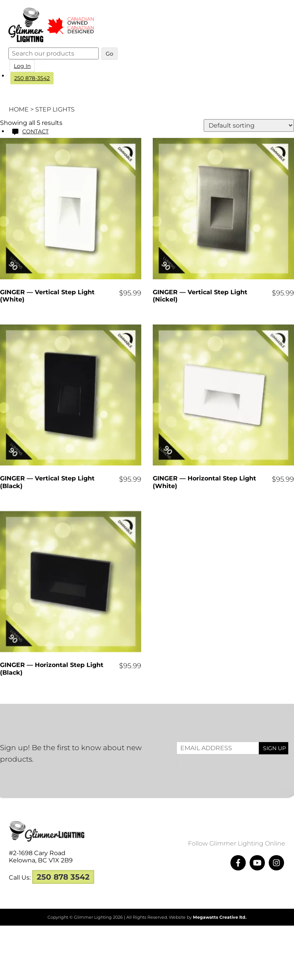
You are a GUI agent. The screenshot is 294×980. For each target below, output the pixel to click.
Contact (37, 131)
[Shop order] (249, 125)
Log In (23, 66)
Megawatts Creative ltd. (220, 917)
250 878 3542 (63, 877)
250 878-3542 (33, 78)
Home (19, 109)
